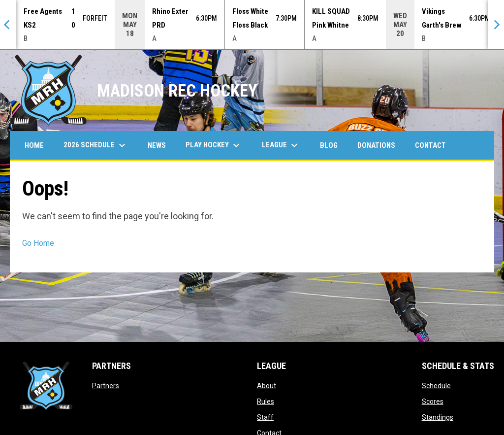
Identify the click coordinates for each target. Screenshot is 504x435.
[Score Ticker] (252, 25)
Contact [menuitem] (430, 145)
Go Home (38, 243)
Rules (266, 402)
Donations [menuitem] (376, 145)
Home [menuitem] (34, 145)
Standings (438, 417)
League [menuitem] (281, 145)
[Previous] (8, 25)
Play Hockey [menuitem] (214, 145)
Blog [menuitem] (329, 145)
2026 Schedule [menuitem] (96, 145)
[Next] (496, 25)
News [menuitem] (157, 145)
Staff (265, 417)
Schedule (436, 386)
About (267, 386)
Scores (433, 402)
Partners (106, 386)
